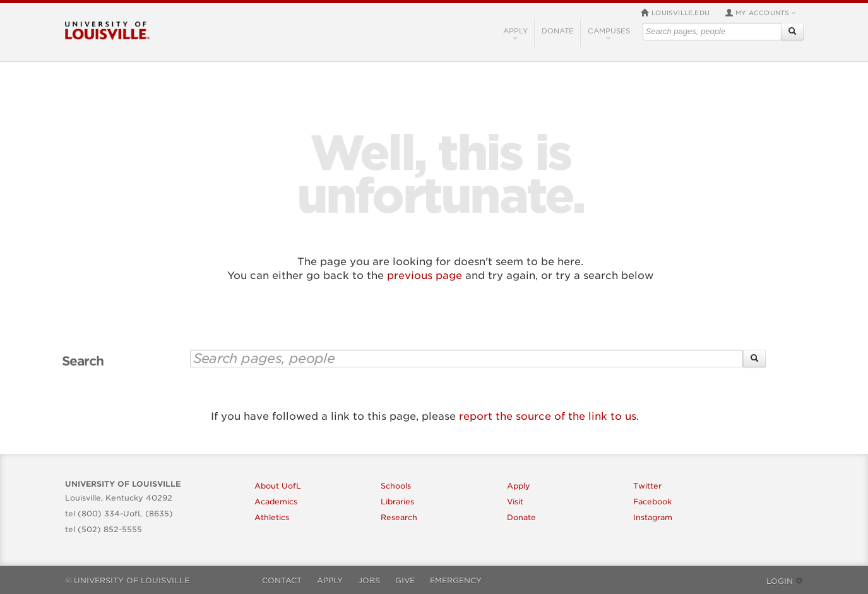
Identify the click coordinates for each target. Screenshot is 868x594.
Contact (282, 580)
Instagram (653, 517)
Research (399, 517)
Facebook (652, 502)
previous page (425, 276)
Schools (396, 486)
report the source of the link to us (548, 416)
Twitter (647, 486)
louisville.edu (675, 13)
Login (785, 581)
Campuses (609, 33)
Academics (276, 502)
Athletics (272, 517)
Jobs (369, 580)
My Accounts (760, 13)
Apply (515, 33)
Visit (515, 502)
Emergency (456, 580)
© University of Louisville (127, 580)
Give (405, 580)
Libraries (397, 502)
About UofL (278, 486)
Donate (558, 31)
